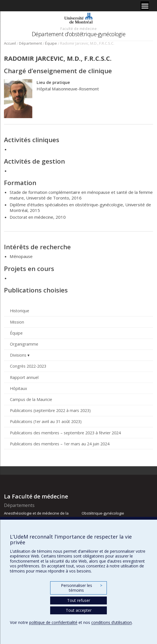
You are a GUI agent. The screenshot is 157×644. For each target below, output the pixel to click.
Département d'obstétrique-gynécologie (79, 34)
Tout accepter (79, 610)
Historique (20, 311)
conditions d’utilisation (112, 622)
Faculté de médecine (78, 29)
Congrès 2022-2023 (28, 366)
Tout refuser (79, 600)
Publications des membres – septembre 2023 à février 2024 (65, 433)
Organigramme (24, 344)
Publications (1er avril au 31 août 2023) (46, 421)
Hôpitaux (18, 388)
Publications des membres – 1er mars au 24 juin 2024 (60, 444)
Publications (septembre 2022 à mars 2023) (50, 410)
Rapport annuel (24, 377)
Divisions (18, 355)
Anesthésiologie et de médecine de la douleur (36, 516)
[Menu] (145, 6)
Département (30, 43)
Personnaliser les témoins (82, 588)
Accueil (10, 43)
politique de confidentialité (53, 622)
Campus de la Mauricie (31, 399)
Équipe (51, 43)
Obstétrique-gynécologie (103, 513)
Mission (17, 322)
